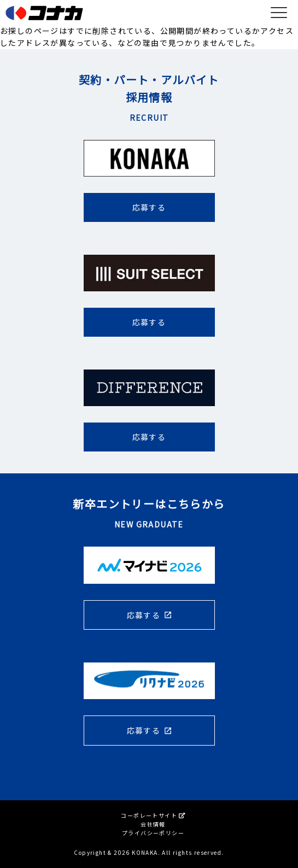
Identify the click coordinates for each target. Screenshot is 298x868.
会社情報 (153, 824)
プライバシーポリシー (153, 833)
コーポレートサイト (153, 815)
